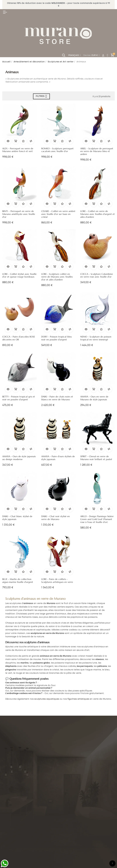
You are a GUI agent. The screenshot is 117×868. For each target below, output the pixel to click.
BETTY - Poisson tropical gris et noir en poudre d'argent (19, 398)
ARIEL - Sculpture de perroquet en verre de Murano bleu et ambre (97, 151)
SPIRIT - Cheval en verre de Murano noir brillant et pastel (96, 458)
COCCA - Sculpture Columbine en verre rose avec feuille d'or (97, 275)
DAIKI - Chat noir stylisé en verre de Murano (56, 518)
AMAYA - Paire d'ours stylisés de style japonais (58, 458)
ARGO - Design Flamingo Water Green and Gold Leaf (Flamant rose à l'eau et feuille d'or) (97, 519)
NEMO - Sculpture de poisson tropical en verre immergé (96, 338)
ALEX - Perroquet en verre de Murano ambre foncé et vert (18, 150)
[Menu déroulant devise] (74, 56)
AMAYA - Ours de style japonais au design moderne (19, 458)
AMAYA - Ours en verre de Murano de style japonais (94, 398)
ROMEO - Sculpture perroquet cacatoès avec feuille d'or (57, 150)
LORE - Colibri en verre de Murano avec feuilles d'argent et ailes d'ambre (97, 214)
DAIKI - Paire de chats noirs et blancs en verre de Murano (57, 398)
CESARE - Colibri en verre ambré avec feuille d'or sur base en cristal (58, 214)
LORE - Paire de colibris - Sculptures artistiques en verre (57, 581)
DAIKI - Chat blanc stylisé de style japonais (17, 518)
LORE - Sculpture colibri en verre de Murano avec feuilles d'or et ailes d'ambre (57, 277)
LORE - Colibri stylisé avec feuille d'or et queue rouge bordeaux (19, 275)
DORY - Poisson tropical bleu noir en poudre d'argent (57, 338)
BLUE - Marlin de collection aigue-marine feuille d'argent (18, 581)
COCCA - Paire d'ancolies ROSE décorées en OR (19, 338)
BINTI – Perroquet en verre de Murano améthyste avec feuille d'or (19, 214)
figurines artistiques (78, 699)
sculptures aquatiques (47, 699)
